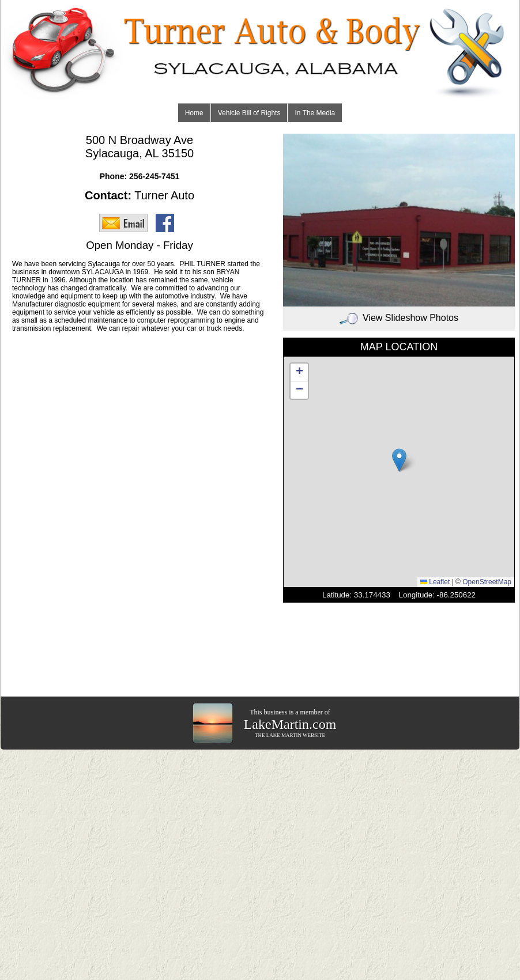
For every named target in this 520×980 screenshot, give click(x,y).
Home (194, 113)
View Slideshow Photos (399, 318)
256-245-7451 (154, 176)
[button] (399, 460)
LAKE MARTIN (284, 735)
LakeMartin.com (290, 724)
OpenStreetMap (487, 582)
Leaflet (435, 582)
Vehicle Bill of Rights (249, 113)
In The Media (315, 113)
